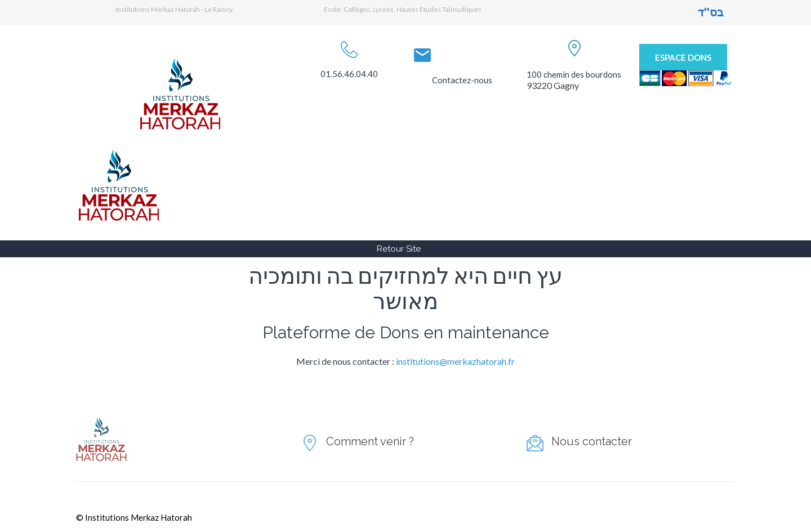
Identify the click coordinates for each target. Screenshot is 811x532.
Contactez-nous (462, 80)
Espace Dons (683, 57)
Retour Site (399, 249)
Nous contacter (592, 441)
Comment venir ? (370, 441)
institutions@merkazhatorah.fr (455, 361)
